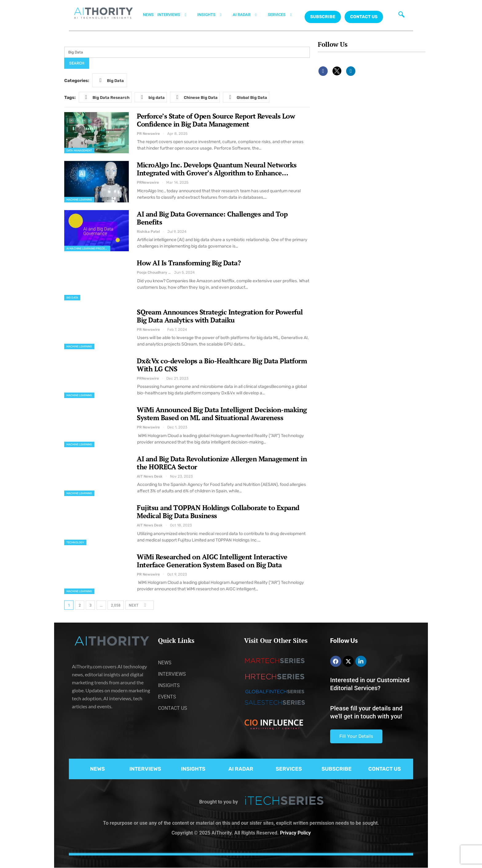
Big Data (110, 80)
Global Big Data (246, 97)
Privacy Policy (295, 833)
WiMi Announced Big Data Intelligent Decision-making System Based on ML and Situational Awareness (222, 414)
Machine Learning (79, 200)
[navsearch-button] (400, 14)
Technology (75, 542)
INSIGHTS (213, 15)
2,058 (116, 605)
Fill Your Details (356, 736)
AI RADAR (248, 15)
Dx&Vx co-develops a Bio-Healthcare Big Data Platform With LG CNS (222, 365)
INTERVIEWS (176, 15)
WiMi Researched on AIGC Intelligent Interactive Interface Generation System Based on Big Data (212, 561)
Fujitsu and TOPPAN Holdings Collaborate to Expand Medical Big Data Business (218, 512)
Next (139, 605)
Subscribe (323, 17)
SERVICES (283, 15)
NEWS (148, 15)
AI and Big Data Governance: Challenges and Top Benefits (212, 218)
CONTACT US (364, 17)
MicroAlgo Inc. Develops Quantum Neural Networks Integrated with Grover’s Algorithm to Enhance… (217, 169)
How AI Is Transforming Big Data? (189, 263)
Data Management (79, 151)
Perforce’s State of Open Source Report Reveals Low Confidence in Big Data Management (216, 120)
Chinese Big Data (195, 97)
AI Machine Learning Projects (88, 248)
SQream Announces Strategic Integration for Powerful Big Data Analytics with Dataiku (220, 316)
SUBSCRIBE (337, 769)
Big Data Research (105, 97)
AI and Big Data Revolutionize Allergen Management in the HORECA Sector (222, 463)
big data (151, 97)
